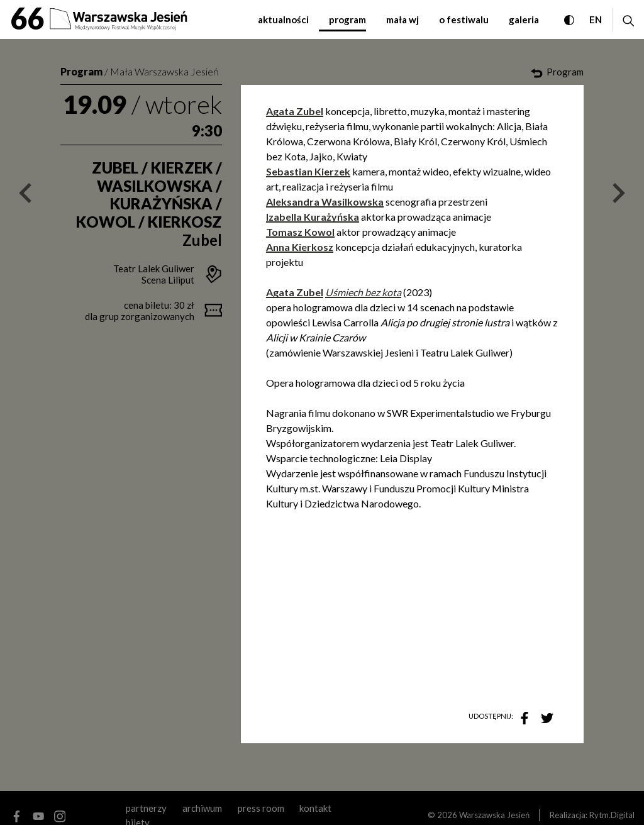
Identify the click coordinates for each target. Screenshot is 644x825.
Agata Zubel (295, 111)
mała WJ (402, 19)
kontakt (315, 808)
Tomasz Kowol (300, 232)
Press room (261, 808)
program (347, 19)
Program (81, 71)
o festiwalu (464, 19)
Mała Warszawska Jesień (164, 71)
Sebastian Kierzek (308, 171)
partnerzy (146, 808)
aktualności (283, 19)
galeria (524, 19)
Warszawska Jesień (494, 815)
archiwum (202, 808)
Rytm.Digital (612, 815)
